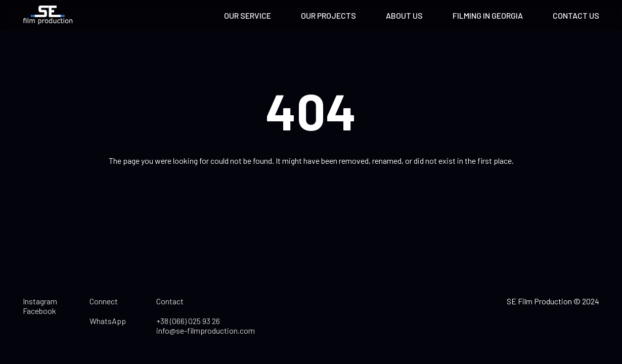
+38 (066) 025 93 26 (188, 321)
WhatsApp (108, 321)
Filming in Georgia (488, 15)
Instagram (40, 301)
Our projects (328, 15)
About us (404, 15)
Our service (248, 15)
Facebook (39, 311)
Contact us (576, 15)
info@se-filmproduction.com (206, 330)
